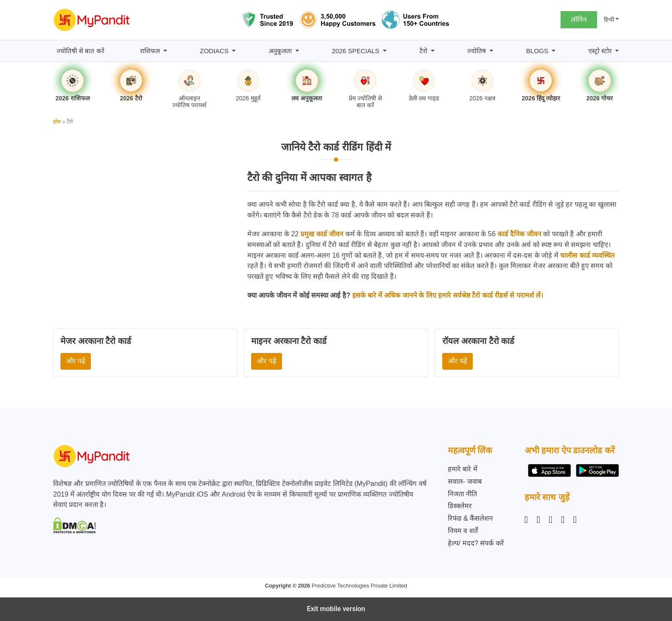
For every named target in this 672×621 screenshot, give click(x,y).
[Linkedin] (551, 520)
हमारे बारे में (463, 469)
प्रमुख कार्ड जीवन (322, 234)
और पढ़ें (76, 361)
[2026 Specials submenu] (385, 51)
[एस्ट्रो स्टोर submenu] (617, 51)
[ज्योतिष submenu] (491, 51)
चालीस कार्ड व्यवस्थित (587, 255)
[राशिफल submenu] (165, 51)
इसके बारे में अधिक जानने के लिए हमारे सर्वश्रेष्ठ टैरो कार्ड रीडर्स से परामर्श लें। (448, 295)
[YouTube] (575, 520)
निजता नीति (462, 494)
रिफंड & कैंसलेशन (471, 518)
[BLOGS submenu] (553, 51)
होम (57, 122)
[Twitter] (563, 520)
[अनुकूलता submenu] (297, 51)
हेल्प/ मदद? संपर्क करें (476, 543)
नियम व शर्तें (463, 531)
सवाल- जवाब (465, 481)
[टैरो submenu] (433, 51)
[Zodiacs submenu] (234, 51)
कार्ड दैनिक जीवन (519, 234)
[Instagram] (528, 520)
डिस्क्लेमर (460, 506)
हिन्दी (609, 20)
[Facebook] (538, 520)
